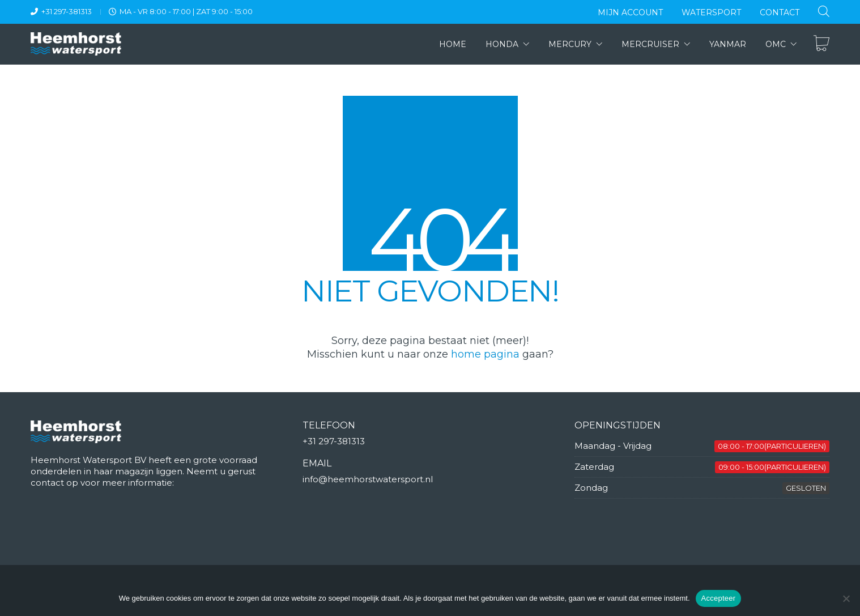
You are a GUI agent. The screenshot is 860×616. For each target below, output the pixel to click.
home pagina (485, 354)
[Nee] (846, 598)
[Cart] (821, 44)
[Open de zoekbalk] (824, 11)
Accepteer (719, 598)
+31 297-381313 (67, 11)
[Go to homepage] (76, 44)
